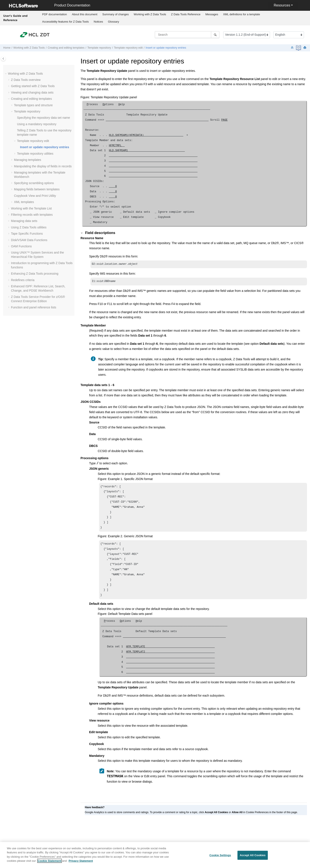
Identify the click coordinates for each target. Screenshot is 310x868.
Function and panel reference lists (34, 307)
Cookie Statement (50, 863)
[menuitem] (54, 14)
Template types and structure (33, 105)
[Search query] (187, 35)
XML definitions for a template (242, 14)
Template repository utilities (35, 154)
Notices (98, 22)
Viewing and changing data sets (32, 92)
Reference (186, 14)
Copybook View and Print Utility (35, 196)
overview (26, 80)
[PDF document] (299, 48)
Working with (150, 14)
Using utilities (29, 227)
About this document (85, 14)
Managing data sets (24, 221)
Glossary (114, 22)
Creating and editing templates (66, 48)
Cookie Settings (220, 858)
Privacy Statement (81, 863)
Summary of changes (115, 14)
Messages (212, 14)
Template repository (99, 48)
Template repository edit (128, 48)
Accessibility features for (66, 22)
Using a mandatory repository (37, 124)
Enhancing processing (35, 274)
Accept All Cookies (253, 858)
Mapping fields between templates (37, 189)
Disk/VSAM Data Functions (29, 240)
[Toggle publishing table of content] (3, 59)
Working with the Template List (31, 208)
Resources (282, 5)
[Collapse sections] (293, 48)
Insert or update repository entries (166, 48)
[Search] (215, 35)
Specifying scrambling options (34, 183)
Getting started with (33, 86)
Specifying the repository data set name (43, 118)
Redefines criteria (23, 280)
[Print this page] (305, 48)
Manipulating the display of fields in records (43, 166)
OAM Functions (21, 246)
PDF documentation (55, 14)
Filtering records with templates (32, 215)
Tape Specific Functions (27, 234)
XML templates (24, 202)
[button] (6, 74)
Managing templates (28, 160)
